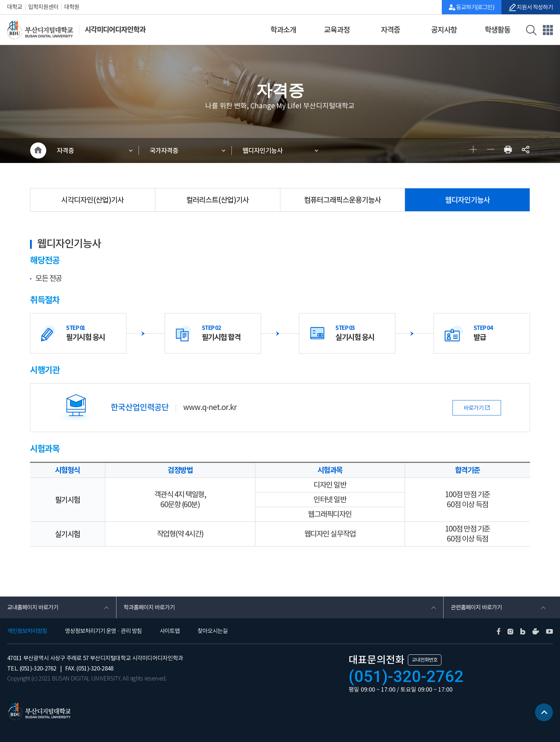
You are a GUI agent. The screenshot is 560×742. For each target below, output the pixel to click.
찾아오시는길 (212, 631)
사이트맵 (170, 631)
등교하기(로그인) (475, 7)
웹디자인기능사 (262, 151)
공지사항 (444, 30)
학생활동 (497, 30)
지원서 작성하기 (534, 7)
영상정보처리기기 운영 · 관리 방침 (103, 631)
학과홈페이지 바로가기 (149, 607)
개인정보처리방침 (27, 631)
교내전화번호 (425, 660)
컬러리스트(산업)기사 (217, 200)
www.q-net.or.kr (210, 408)
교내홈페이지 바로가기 (33, 607)
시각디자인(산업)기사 (92, 200)
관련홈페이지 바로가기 (476, 607)
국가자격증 (164, 151)
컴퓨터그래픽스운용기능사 (342, 200)
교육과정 (337, 30)
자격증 (390, 30)
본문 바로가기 (0, 0)
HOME (38, 150)
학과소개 (283, 30)
